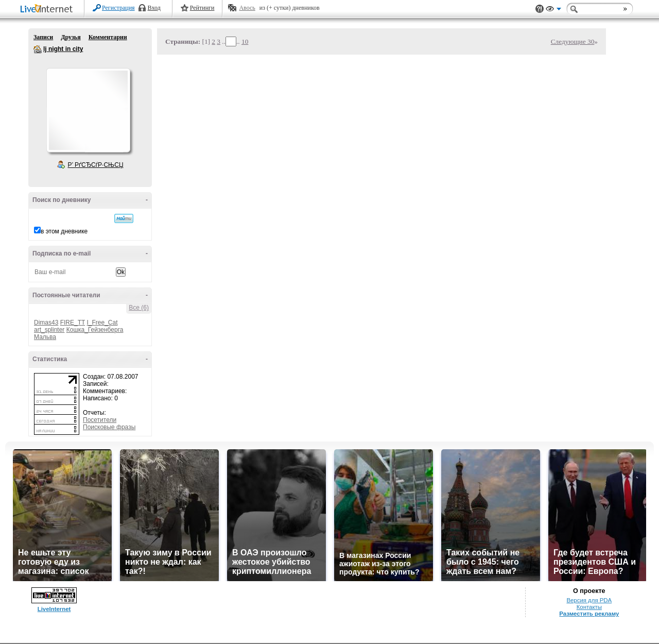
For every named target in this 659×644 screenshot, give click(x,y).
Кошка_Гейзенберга (95, 330)
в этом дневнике (64, 231)
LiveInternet (48, 10)
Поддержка (540, 9)
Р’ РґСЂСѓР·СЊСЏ (96, 165)
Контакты (589, 607)
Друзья (71, 37)
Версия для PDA (589, 600)
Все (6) (139, 308)
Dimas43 (46, 323)
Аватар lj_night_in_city (88, 110)
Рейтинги (202, 8)
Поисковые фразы (109, 427)
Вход (154, 8)
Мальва (45, 337)
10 (245, 41)
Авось (247, 8)
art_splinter (49, 330)
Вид (553, 10)
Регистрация (118, 8)
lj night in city (38, 49)
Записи (43, 37)
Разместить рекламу (589, 614)
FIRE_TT (73, 323)
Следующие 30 (573, 41)
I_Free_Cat (102, 323)
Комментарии (108, 37)
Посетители (100, 420)
